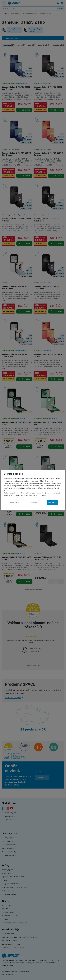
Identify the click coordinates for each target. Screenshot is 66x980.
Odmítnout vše (15, 503)
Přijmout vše (52, 503)
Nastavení (34, 503)
